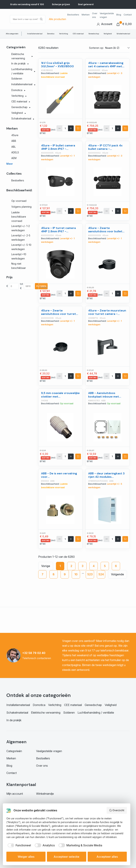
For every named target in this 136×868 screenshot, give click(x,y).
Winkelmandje (45, 794)
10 (76, 574)
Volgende (117, 574)
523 (90, 574)
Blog (119, 15)
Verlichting (64, 34)
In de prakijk (14, 720)
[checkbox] (19, 845)
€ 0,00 (124, 24)
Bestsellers (73, 15)
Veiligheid (108, 34)
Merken (86, 15)
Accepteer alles (107, 857)
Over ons (95, 15)
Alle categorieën (12, 34)
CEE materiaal (78, 34)
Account (104, 24)
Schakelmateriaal (123, 34)
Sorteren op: (96, 48)
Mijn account (15, 794)
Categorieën (14, 751)
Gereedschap (94, 34)
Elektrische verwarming (46, 713)
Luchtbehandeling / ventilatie (96, 713)
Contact (128, 15)
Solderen (69, 713)
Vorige (46, 566)
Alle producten (57, 19)
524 (101, 574)
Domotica (51, 34)
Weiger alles (26, 857)
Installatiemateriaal (35, 34)
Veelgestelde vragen (107, 15)
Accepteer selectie (66, 857)
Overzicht (117, 810)
